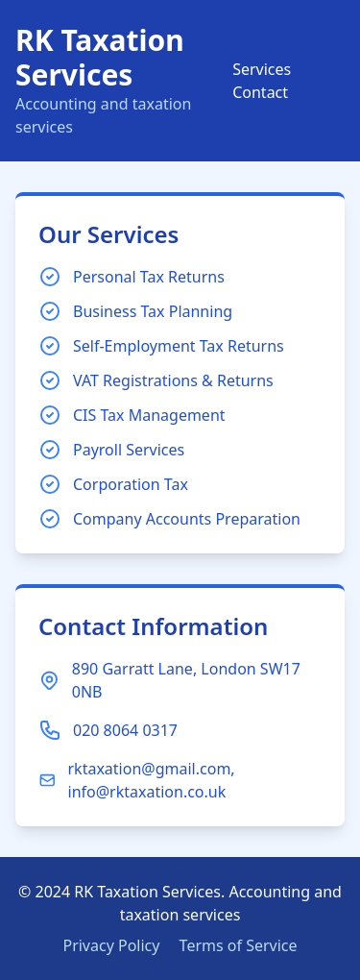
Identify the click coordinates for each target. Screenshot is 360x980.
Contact (260, 92)
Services (262, 69)
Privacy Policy (111, 945)
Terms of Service (239, 945)
